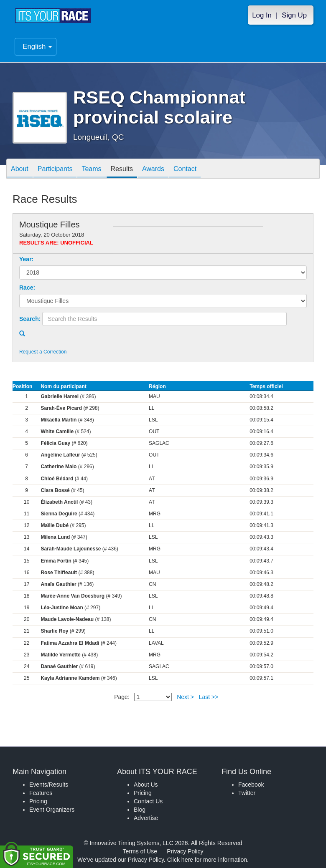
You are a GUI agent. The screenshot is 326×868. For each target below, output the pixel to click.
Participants (55, 169)
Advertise (146, 818)
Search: (30, 319)
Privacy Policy (185, 851)
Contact (185, 169)
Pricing (38, 801)
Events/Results (49, 785)
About (20, 169)
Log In (262, 15)
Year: (26, 259)
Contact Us (148, 801)
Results (122, 169)
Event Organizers (52, 810)
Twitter (247, 793)
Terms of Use (140, 851)
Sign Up (294, 15)
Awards (153, 169)
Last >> (209, 697)
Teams (91, 169)
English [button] (37, 47)
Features (41, 793)
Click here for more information (207, 860)
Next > (185, 697)
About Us (146, 785)
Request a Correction (43, 352)
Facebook (251, 785)
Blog (140, 810)
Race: (27, 288)
